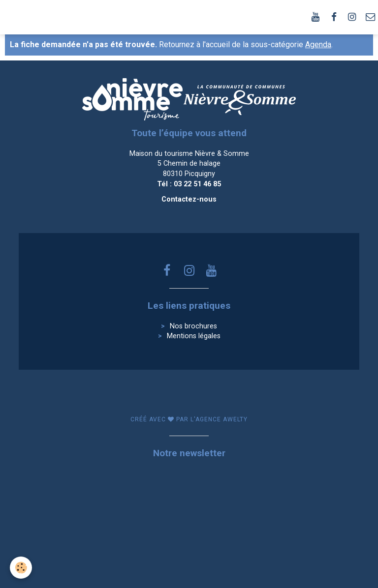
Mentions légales (194, 336)
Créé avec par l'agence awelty (189, 419)
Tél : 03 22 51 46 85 (189, 184)
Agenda (318, 44)
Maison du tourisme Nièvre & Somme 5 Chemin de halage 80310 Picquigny (189, 164)
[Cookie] (21, 568)
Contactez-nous (189, 199)
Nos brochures (193, 326)
